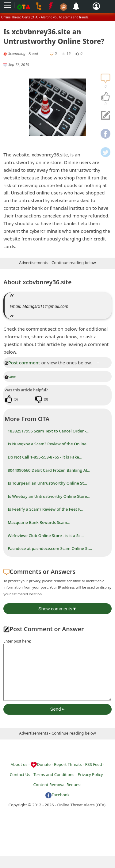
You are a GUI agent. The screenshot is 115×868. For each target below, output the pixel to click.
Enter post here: (17, 641)
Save (10, 377)
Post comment (22, 363)
